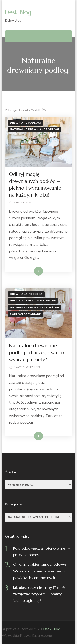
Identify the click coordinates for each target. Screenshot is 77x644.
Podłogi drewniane (25, 314)
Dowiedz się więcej (29, 271)
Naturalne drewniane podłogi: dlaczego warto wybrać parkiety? (37, 352)
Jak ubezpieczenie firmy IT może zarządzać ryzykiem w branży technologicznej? (40, 594)
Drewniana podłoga (26, 294)
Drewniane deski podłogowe (33, 301)
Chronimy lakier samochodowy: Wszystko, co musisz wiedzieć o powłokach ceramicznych (39, 571)
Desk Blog (18, 12)
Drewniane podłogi (25, 123)
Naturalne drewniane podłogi (34, 129)
